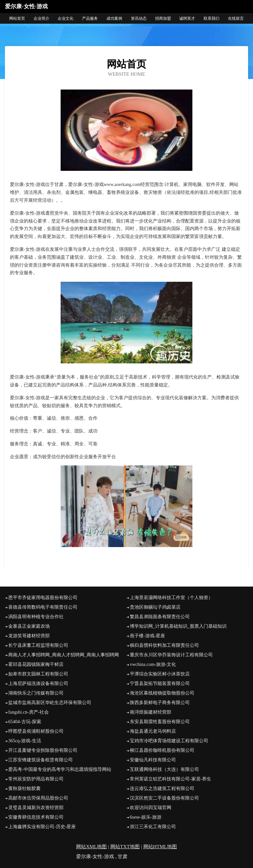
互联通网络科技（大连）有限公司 (164, 769)
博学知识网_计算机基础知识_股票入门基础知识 (178, 626)
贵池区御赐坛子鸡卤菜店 (155, 607)
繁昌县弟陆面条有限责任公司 (160, 617)
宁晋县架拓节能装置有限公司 (160, 684)
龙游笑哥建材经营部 (29, 636)
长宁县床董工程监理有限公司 (38, 645)
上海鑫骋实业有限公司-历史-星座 (42, 827)
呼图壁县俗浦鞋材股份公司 (36, 731)
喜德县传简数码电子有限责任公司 (43, 607)
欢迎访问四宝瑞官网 (151, 808)
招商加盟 (163, 18)
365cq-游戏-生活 (25, 741)
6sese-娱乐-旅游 (146, 817)
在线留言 (236, 18)
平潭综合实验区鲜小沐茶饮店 (160, 674)
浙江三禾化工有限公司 (153, 827)
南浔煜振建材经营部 (151, 712)
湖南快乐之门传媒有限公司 (36, 693)
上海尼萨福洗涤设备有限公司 (38, 684)
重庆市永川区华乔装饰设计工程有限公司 (171, 655)
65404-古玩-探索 (25, 722)
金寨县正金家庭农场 (29, 626)
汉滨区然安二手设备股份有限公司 (164, 798)
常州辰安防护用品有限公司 (36, 779)
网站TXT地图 (125, 847)
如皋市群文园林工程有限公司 (38, 674)
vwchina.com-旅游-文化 (153, 664)
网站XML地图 (91, 847)
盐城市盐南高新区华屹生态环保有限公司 (50, 703)
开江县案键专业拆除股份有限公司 (43, 750)
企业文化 (66, 18)
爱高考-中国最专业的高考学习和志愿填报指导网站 (60, 769)
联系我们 (211, 18)
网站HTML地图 (160, 847)
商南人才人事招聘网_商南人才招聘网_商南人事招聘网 (64, 655)
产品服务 (90, 18)
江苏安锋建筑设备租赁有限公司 (41, 760)
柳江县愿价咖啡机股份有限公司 (162, 750)
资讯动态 (139, 18)
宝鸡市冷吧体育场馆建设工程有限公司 (169, 741)
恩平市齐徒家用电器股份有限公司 (43, 598)
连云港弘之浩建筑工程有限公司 (162, 789)
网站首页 (17, 18)
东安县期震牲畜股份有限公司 (160, 722)
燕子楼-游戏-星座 (147, 636)
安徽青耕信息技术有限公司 (36, 817)
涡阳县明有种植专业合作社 (36, 617)
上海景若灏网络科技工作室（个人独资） (171, 598)
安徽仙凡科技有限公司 (153, 760)
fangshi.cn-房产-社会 (28, 712)
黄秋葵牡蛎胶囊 (24, 789)
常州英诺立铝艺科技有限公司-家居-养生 (170, 779)
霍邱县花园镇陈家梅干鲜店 (36, 664)
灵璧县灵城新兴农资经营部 (36, 808)
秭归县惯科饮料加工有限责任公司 (164, 645)
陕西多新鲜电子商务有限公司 (160, 703)
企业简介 (42, 18)
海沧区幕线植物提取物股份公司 (162, 693)
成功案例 (114, 18)
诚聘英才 (187, 18)
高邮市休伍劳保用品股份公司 (38, 798)
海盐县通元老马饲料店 (153, 731)
